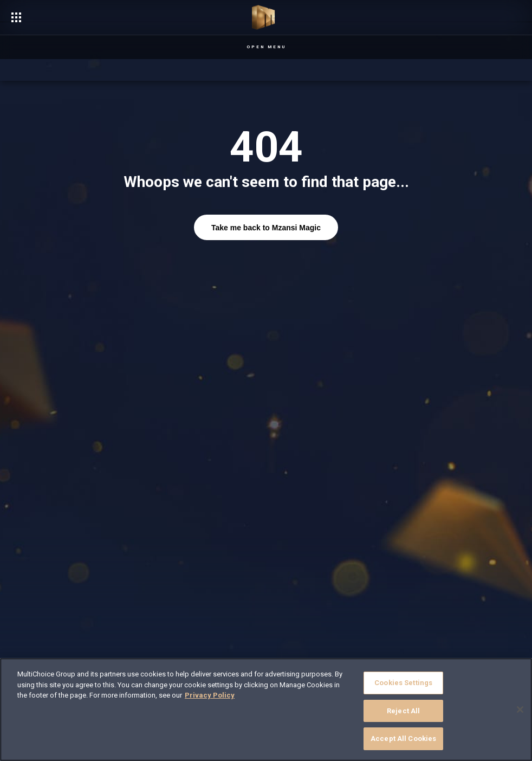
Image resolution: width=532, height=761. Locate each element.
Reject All (403, 711)
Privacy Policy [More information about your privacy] (210, 695)
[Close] (520, 710)
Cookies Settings (403, 683)
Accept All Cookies (403, 739)
